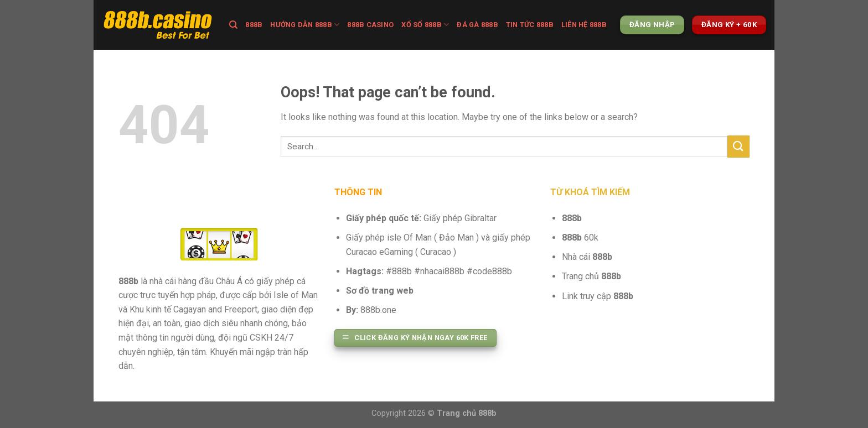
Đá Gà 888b (477, 25)
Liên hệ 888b (584, 25)
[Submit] (738, 146)
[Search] (233, 25)
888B (254, 25)
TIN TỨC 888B (530, 25)
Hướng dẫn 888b (305, 25)
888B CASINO (370, 25)
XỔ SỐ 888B (425, 25)
